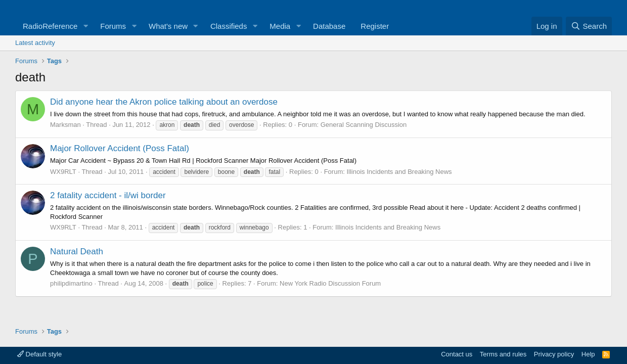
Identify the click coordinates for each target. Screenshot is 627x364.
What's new (168, 26)
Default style (39, 354)
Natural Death (77, 252)
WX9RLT (63, 172)
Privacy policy (554, 354)
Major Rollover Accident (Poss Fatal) (120, 148)
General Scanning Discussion (364, 125)
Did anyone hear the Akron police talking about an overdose (164, 102)
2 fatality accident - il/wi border (108, 195)
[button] (85, 26)
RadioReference (50, 26)
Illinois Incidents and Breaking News (399, 172)
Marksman (65, 125)
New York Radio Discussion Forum (330, 283)
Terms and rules (503, 354)
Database (329, 26)
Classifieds (229, 26)
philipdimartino (71, 283)
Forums (113, 26)
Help (588, 354)
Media (280, 26)
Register (375, 26)
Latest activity (35, 43)
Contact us (457, 354)
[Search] (589, 26)
